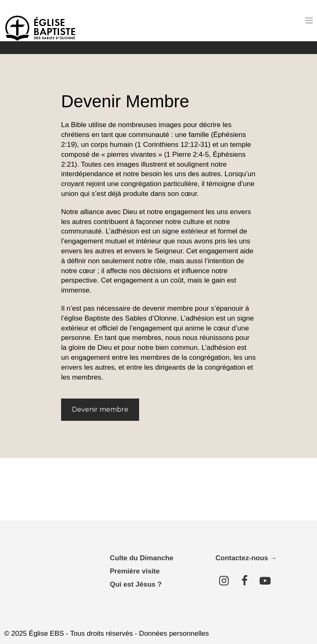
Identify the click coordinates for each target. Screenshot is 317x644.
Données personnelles (174, 633)
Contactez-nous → (246, 558)
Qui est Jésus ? (136, 584)
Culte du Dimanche (142, 558)
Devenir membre (100, 409)
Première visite (135, 571)
